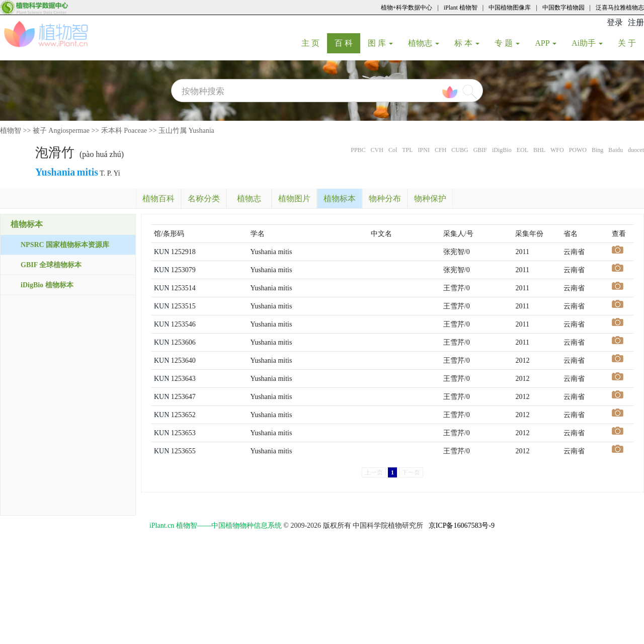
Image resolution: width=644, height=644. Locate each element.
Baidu (616, 150)
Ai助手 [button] (587, 43)
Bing (597, 150)
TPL (407, 150)
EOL (522, 150)
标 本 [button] (467, 43)
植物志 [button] (424, 43)
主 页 (314, 43)
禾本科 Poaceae (124, 131)
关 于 (631, 43)
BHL (539, 150)
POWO (578, 150)
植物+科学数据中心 (407, 8)
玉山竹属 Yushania (186, 131)
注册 (636, 22)
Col (393, 150)
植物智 (11, 131)
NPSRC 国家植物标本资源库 (65, 245)
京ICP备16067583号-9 (462, 526)
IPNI (424, 150)
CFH (440, 150)
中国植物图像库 (510, 8)
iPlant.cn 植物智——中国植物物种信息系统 (216, 526)
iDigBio (502, 150)
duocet (636, 150)
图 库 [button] (380, 43)
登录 (615, 22)
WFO (557, 150)
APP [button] (546, 43)
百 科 (347, 43)
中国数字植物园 (563, 8)
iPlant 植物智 (461, 8)
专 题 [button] (507, 43)
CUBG (460, 150)
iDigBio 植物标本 (47, 285)
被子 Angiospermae (61, 131)
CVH (377, 150)
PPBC (358, 150)
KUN (162, 252)
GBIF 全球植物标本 (51, 265)
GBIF (480, 150)
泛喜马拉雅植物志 (620, 8)
